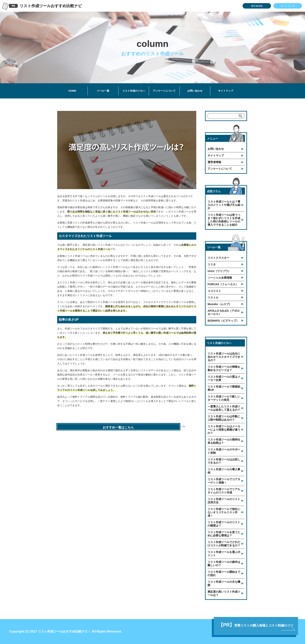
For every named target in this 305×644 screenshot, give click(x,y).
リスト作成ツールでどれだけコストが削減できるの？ (224, 544)
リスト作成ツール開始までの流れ (224, 573)
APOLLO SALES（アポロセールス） (224, 312)
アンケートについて (164, 91)
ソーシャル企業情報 (220, 278)
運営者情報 (257, 6)
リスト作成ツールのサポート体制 (224, 451)
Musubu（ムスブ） (220, 304)
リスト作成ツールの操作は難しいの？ (224, 564)
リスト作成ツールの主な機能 (224, 583)
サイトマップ (288, 6)
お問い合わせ (195, 91)
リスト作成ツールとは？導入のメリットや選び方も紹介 (224, 205)
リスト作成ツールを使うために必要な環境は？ (224, 534)
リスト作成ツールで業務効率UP (224, 388)
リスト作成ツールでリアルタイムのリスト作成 (224, 491)
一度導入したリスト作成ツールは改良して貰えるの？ (224, 408)
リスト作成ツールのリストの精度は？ (224, 524)
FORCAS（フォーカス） (223, 284)
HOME (72, 91)
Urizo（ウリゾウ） (219, 271)
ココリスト (214, 291)
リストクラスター (218, 258)
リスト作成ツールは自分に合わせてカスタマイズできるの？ (224, 357)
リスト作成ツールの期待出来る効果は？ (224, 441)
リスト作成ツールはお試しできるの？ (224, 461)
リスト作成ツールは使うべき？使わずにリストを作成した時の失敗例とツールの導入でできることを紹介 (224, 220)
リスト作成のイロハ (134, 91)
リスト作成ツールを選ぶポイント (224, 554)
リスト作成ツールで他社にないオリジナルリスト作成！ (224, 512)
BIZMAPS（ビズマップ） (223, 321)
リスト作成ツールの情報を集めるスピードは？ (224, 368)
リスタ (212, 264)
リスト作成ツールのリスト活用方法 (224, 501)
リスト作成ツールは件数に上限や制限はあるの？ (224, 418)
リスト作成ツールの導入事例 (224, 471)
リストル (213, 297)
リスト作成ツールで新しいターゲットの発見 (224, 398)
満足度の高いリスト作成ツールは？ (224, 593)
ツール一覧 (103, 91)
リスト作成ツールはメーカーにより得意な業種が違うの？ (224, 430)
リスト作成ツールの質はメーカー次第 (224, 378)
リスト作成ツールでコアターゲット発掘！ (224, 481)
